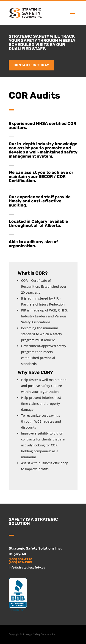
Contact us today (31, 65)
